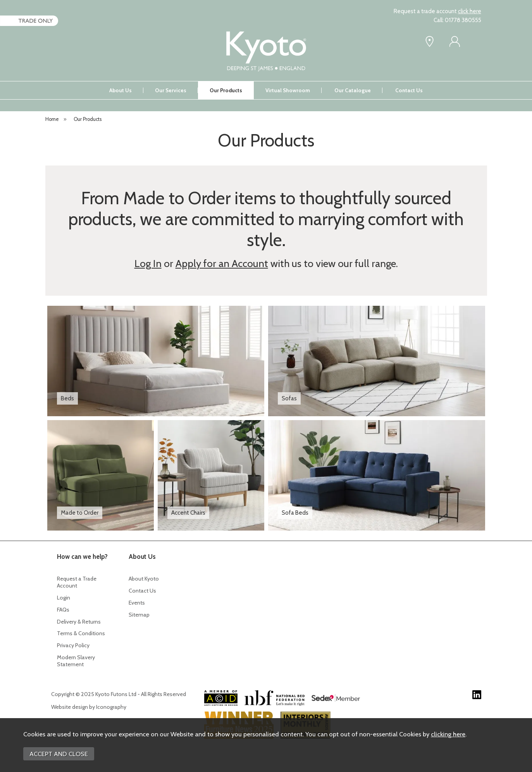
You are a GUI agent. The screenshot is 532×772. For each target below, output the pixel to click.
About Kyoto (144, 579)
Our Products (226, 90)
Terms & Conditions (81, 633)
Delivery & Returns (79, 622)
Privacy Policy (73, 645)
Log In (148, 264)
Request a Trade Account (77, 582)
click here (470, 11)
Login (64, 598)
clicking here (448, 734)
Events (137, 603)
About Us (121, 90)
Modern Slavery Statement (76, 661)
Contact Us (409, 90)
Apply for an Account (222, 264)
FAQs (63, 610)
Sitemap (139, 615)
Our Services (171, 90)
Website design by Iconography (89, 707)
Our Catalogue (353, 90)
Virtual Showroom (288, 90)
